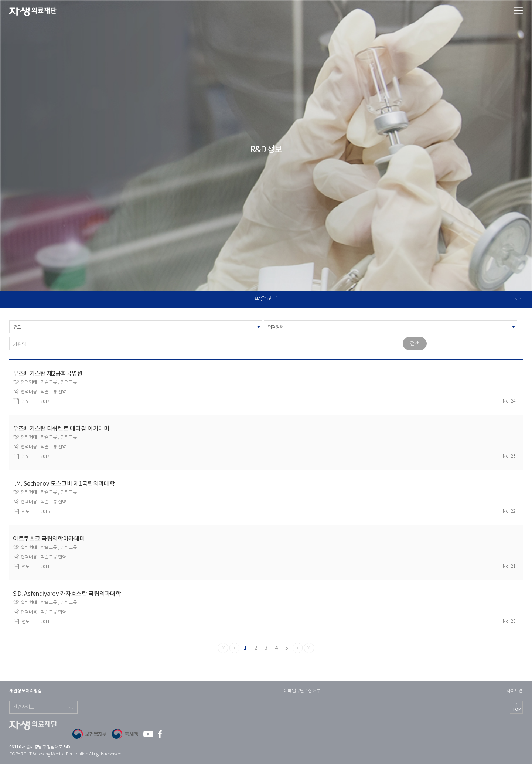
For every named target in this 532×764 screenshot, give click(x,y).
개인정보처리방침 (25, 691)
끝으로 (309, 648)
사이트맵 (515, 691)
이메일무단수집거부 (302, 691)
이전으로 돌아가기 (234, 648)
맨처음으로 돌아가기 (223, 648)
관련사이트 (24, 707)
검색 (415, 344)
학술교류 (266, 299)
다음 (298, 648)
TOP (516, 709)
